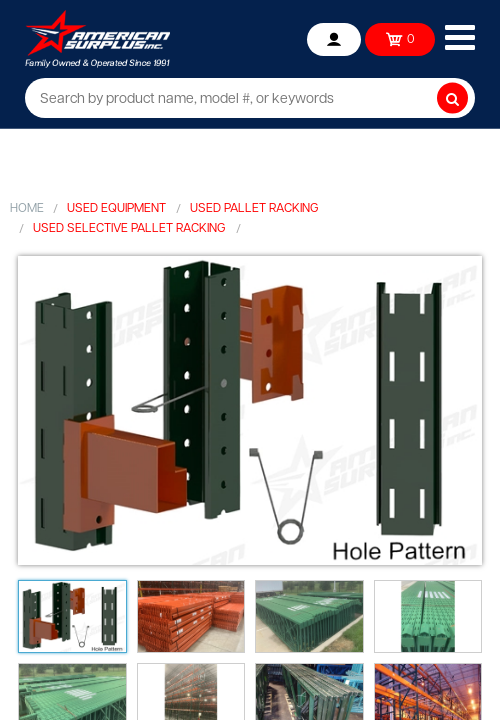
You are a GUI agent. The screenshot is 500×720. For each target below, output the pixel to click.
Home (27, 209)
